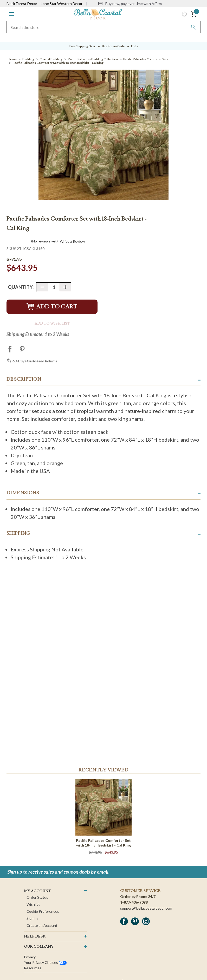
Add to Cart (52, 307)
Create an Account (42, 925)
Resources (33, 968)
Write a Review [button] (72, 241)
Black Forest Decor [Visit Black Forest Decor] (22, 4)
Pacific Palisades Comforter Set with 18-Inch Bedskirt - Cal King (103, 843)
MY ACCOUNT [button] (37, 891)
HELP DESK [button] (35, 936)
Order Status (37, 897)
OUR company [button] (39, 947)
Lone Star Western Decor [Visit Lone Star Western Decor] (62, 4)
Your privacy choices (45, 962)
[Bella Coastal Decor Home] (98, 14)
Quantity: (21, 287)
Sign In (32, 918)
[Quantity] (54, 287)
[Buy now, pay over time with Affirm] (130, 4)
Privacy (30, 957)
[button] (11, 14)
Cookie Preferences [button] (43, 911)
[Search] (193, 27)
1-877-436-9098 (134, 902)
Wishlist (33, 904)
